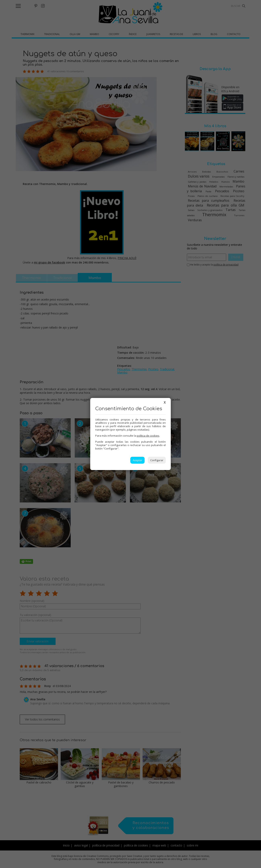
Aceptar (137, 460)
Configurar (157, 460)
